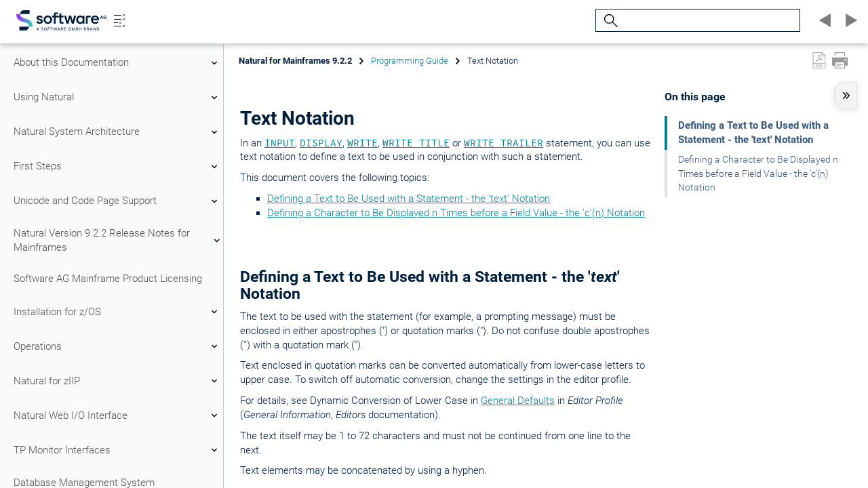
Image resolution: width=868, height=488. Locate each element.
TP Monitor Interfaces (117, 450)
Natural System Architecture (117, 132)
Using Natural (117, 98)
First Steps (117, 167)
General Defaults (518, 401)
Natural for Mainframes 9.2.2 (295, 61)
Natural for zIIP (117, 381)
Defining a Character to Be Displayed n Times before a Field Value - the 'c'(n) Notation (456, 213)
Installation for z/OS (117, 312)
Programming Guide (410, 61)
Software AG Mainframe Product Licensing (108, 279)
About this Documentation (117, 63)
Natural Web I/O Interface (117, 415)
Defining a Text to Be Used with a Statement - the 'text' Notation (409, 199)
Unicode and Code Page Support (117, 201)
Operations (117, 346)
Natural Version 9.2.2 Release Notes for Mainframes (117, 240)
